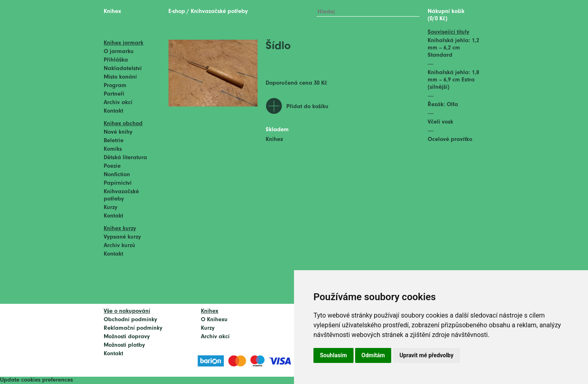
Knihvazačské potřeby (219, 12)
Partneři (114, 94)
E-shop (177, 12)
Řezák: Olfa (443, 105)
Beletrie (114, 141)
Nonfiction (117, 175)
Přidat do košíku (307, 107)
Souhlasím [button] (333, 355)
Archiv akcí (118, 103)
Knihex (112, 12)
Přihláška (116, 60)
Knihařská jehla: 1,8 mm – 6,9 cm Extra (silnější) (453, 80)
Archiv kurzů (119, 246)
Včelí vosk (440, 122)
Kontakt (113, 111)
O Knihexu (214, 320)
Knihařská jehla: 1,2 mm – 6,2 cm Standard (453, 48)
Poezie (112, 166)
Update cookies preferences (36, 380)
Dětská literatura (125, 158)
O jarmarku (119, 52)
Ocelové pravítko (450, 140)
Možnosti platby (124, 345)
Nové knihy (118, 132)
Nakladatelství (123, 69)
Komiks (113, 149)
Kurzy (111, 208)
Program (115, 86)
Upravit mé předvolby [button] (426, 355)
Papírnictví (118, 183)
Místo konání (120, 77)
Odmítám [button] (373, 355)
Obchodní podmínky (130, 320)
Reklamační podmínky (133, 328)
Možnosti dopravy (127, 337)
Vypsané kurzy (122, 237)
